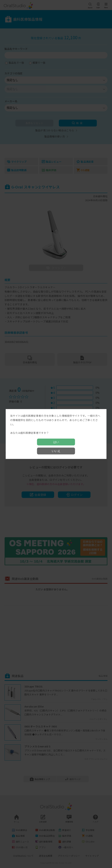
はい (56, 442)
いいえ (56, 451)
